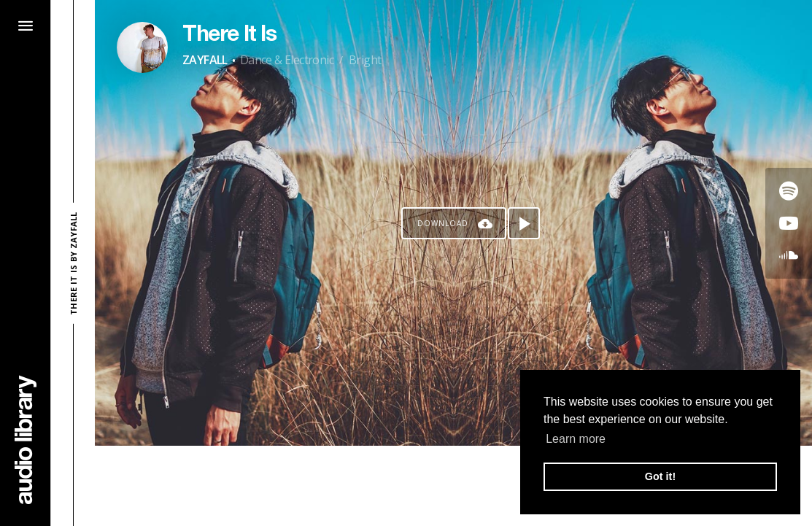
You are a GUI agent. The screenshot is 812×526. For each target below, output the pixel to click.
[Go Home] (26, 440)
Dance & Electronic (287, 60)
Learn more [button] (576, 439)
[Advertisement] (454, 486)
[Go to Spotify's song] (789, 191)
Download (443, 223)
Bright (365, 60)
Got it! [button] (660, 476)
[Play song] (524, 223)
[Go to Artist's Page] (142, 47)
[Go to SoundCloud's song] (789, 255)
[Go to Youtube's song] (789, 223)
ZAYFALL (205, 60)
